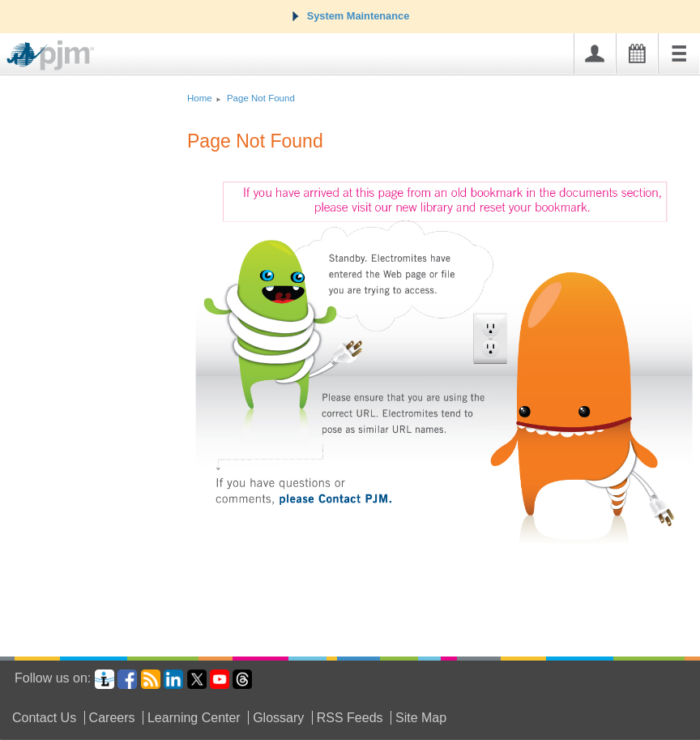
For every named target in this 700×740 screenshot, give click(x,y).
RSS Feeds (350, 718)
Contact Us (44, 718)
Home (200, 98)
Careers (112, 718)
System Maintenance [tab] (350, 16)
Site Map (421, 718)
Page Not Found (261, 98)
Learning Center (194, 718)
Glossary (278, 718)
